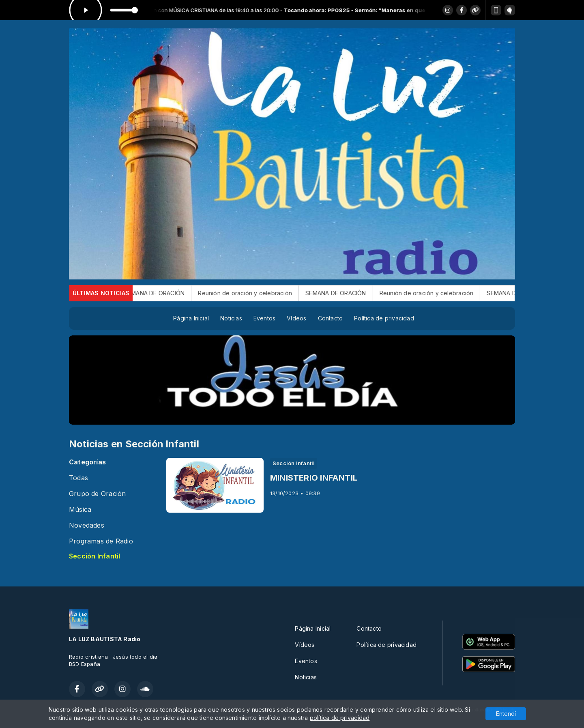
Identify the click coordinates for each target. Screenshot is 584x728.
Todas (78, 478)
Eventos (264, 318)
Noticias (231, 318)
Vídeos (296, 318)
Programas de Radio (101, 541)
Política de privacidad (384, 318)
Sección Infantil (94, 556)
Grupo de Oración (97, 494)
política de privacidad (340, 718)
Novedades (87, 525)
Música (80, 510)
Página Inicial (191, 318)
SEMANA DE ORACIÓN (166, 293)
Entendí (506, 714)
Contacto (331, 318)
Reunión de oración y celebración (257, 293)
